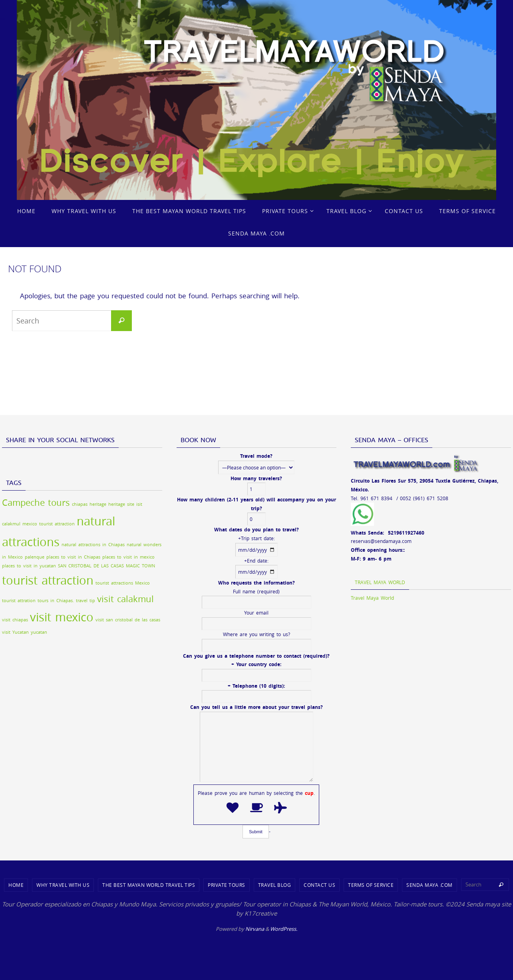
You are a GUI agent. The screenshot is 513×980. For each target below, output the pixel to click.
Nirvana (255, 929)
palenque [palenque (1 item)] (35, 557)
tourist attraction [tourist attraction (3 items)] (48, 580)
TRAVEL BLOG (275, 885)
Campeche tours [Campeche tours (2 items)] (36, 502)
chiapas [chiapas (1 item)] (80, 504)
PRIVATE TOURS (227, 885)
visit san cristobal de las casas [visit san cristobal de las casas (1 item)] (128, 620)
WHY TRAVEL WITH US (63, 885)
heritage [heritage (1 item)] (98, 504)
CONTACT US (319, 885)
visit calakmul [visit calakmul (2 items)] (125, 599)
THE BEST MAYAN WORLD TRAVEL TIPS (149, 885)
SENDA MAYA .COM (429, 885)
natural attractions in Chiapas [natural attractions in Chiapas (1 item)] (93, 545)
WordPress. (284, 929)
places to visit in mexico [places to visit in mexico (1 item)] (128, 557)
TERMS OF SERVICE (371, 885)
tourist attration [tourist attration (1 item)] (19, 601)
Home (16, 885)
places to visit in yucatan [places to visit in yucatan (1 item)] (29, 566)
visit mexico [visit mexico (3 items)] (62, 617)
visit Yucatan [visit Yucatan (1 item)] (15, 632)
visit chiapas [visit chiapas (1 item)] (15, 620)
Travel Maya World (380, 582)
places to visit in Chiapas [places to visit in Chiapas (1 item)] (73, 557)
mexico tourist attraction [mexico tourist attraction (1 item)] (49, 524)
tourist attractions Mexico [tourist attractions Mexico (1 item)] (123, 583)
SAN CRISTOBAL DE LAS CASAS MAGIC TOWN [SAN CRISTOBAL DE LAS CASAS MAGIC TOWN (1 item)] (106, 566)
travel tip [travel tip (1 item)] (85, 601)
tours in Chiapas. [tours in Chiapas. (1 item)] (56, 601)
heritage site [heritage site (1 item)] (121, 504)
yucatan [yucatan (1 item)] (39, 632)
